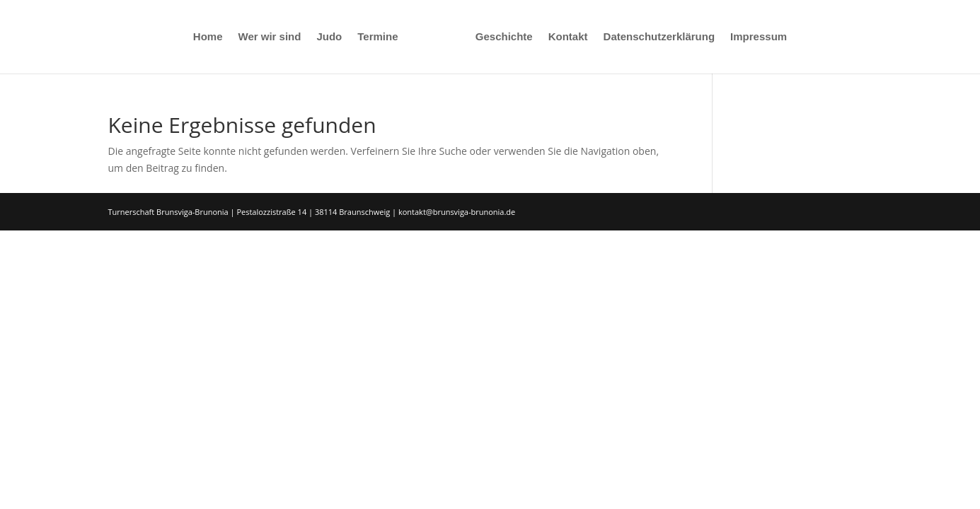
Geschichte (504, 37)
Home (208, 37)
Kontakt (568, 37)
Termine (377, 37)
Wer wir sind (270, 37)
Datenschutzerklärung (659, 37)
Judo (329, 37)
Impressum (759, 37)
